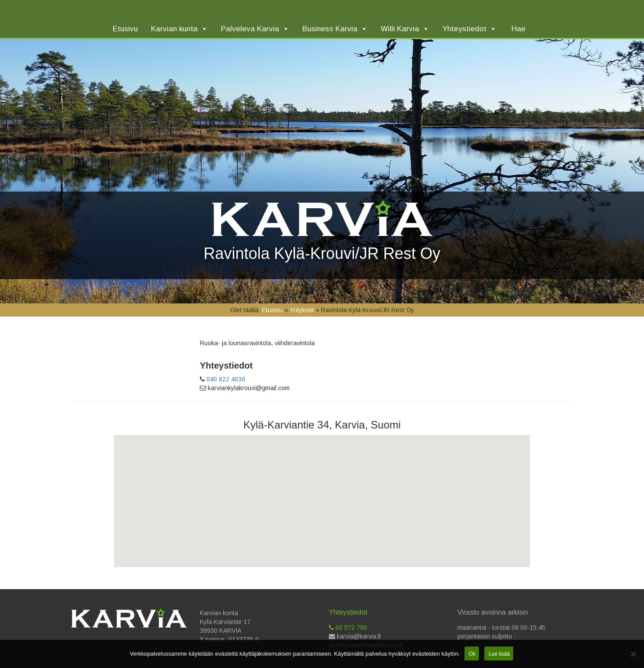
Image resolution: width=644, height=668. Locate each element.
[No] (633, 654)
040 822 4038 (226, 379)
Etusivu (272, 310)
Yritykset (302, 310)
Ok (472, 654)
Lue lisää (499, 654)
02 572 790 (348, 627)
